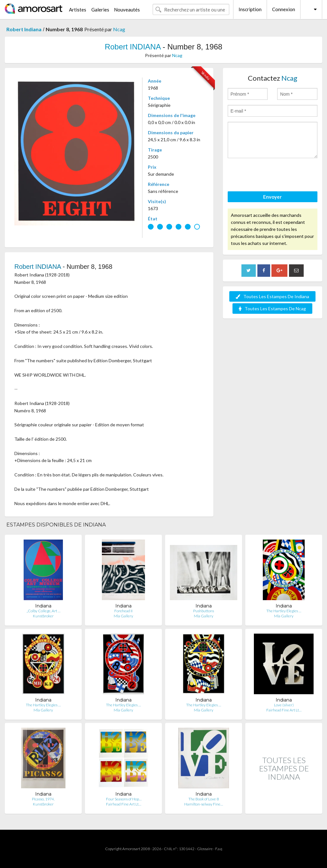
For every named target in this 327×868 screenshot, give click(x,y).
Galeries (100, 10)
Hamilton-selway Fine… (204, 804)
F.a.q (219, 849)
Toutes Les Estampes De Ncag (272, 309)
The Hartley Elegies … (284, 611)
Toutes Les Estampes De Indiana (272, 296)
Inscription (250, 9)
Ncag (119, 29)
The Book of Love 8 (204, 799)
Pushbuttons (204, 611)
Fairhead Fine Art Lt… (284, 710)
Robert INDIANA (133, 47)
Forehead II (123, 611)
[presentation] (276, 176)
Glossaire (205, 849)
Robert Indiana (24, 29)
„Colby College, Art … (43, 611)
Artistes (78, 10)
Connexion (284, 9)
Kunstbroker (43, 616)
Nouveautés (127, 10)
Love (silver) (284, 705)
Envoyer (272, 197)
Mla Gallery (123, 616)
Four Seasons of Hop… (123, 799)
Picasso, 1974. (43, 799)
